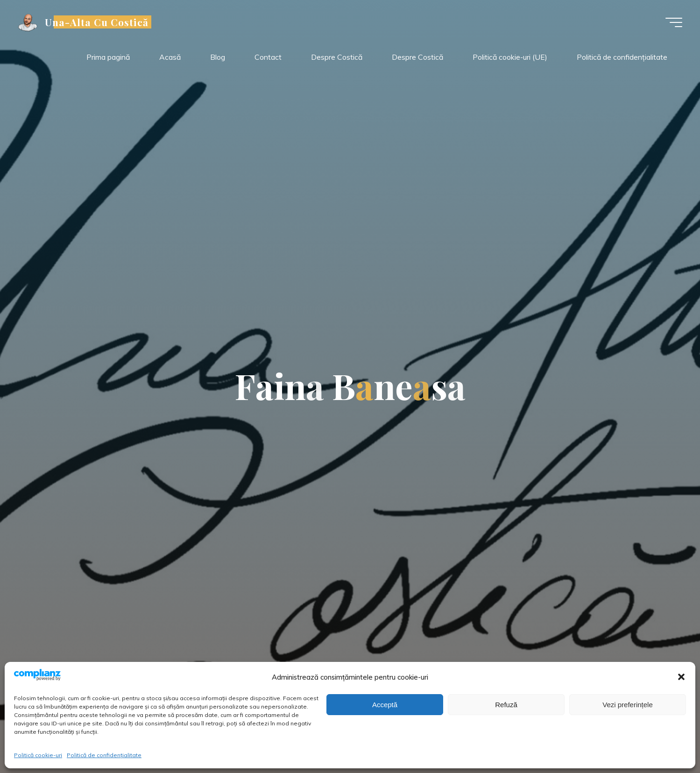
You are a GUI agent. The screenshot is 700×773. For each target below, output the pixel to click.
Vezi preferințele (628, 705)
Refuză (506, 705)
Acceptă (385, 705)
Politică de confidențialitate (104, 755)
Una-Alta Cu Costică (98, 22)
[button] (681, 677)
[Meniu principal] (673, 22)
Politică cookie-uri (38, 755)
